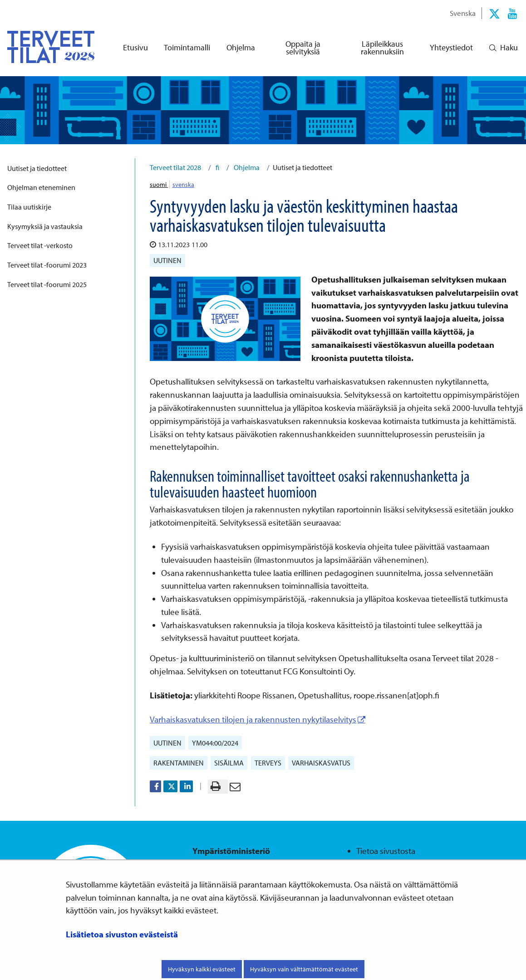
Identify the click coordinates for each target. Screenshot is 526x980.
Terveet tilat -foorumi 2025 (47, 284)
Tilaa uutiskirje (29, 207)
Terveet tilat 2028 (175, 167)
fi (217, 167)
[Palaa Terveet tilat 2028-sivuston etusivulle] (44, 47)
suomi (159, 185)
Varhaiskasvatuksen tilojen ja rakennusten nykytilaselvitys (258, 719)
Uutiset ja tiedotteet (37, 168)
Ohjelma (246, 167)
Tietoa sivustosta (386, 851)
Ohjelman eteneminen (41, 187)
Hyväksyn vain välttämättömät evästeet (304, 969)
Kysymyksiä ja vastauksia (45, 226)
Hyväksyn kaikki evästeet (202, 969)
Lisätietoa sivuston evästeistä (122, 934)
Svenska (463, 13)
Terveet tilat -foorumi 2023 (47, 265)
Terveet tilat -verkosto (40, 245)
